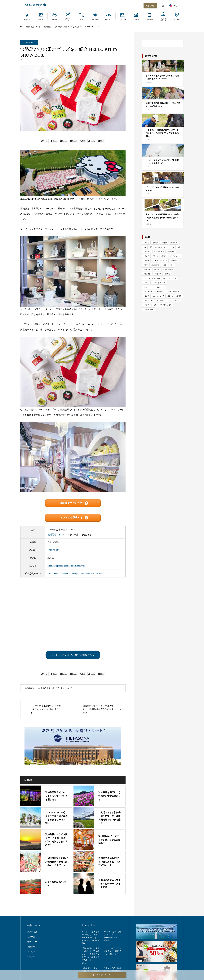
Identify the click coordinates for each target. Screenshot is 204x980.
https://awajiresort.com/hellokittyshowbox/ (67, 566)
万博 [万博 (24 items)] (146, 265)
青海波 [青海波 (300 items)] (179, 296)
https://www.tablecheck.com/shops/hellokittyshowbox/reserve (75, 574)
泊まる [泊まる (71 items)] (157, 269)
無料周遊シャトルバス (59, 535)
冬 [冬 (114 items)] (173, 247)
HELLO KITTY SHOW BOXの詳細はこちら (73, 655)
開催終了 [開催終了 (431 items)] (174, 243)
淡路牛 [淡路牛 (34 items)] (164, 256)
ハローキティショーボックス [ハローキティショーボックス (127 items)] (154, 292)
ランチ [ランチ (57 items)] (147, 256)
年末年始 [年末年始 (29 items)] (174, 261)
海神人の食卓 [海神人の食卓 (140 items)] (149, 309)
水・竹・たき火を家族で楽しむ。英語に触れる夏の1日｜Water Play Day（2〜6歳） (91, 937)
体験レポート (109, 19)
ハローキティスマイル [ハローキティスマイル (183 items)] (152, 278)
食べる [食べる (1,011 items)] (147, 243)
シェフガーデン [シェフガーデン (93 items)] (174, 300)
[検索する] (163, 6)
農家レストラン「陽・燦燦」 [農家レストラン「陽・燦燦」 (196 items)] (154, 300)
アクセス (136, 19)
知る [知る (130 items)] (165, 265)
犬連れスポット (68, 19)
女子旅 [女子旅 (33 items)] (147, 261)
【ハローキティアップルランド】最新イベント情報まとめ (112, 951)
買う (48, 688)
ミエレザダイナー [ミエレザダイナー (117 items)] (162, 247)
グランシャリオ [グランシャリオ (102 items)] (174, 292)
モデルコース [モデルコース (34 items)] (176, 256)
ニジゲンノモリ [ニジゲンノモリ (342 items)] (166, 305)
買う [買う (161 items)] (172, 265)
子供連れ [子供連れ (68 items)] (171, 252)
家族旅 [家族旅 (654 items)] (164, 243)
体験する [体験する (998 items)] (148, 269)
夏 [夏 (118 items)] (151, 247)
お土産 (43, 688)
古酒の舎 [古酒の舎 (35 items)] (148, 274)
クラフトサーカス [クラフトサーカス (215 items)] (151, 305)
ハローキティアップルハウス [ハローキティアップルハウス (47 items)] (154, 287)
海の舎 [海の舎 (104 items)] (171, 296)
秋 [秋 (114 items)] (179, 247)
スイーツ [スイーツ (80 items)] (148, 252)
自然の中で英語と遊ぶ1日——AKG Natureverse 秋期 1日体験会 (112, 936)
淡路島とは (27, 19)
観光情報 (54, 19)
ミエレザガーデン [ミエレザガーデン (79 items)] (159, 283)
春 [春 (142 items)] (145, 247)
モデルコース (82, 19)
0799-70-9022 (54, 550)
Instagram (150, 19)
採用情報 (177, 19)
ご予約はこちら (102, 975)
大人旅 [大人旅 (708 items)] (156, 243)
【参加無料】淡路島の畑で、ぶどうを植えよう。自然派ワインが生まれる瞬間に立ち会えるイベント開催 (91, 956)
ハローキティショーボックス (62, 688)
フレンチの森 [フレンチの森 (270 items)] (168, 269)
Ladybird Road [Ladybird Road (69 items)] (159, 252)
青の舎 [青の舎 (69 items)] (168, 274)
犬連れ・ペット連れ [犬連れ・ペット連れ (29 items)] (160, 261)
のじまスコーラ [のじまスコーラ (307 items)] (159, 296)
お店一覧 (41, 19)
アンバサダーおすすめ (163, 19)
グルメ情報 (95, 19)
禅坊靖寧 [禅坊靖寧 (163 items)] (158, 274)
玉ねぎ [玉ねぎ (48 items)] (156, 256)
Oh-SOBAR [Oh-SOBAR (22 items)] (156, 265)
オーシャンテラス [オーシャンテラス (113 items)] (170, 278)
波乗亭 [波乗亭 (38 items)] (147, 296)
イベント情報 (122, 19)
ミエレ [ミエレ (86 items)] (147, 283)
